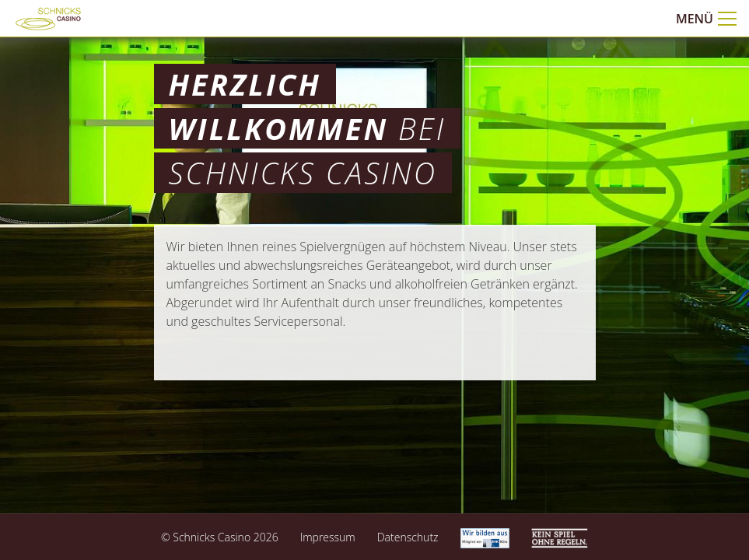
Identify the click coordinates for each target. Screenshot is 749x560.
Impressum (328, 537)
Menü (706, 19)
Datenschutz (408, 537)
